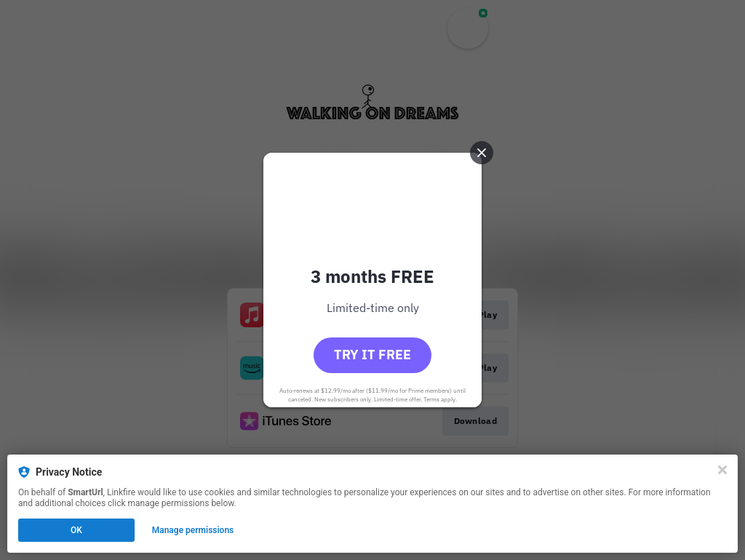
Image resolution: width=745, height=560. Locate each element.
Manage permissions (193, 530)
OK (76, 530)
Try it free (372, 355)
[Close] (722, 470)
